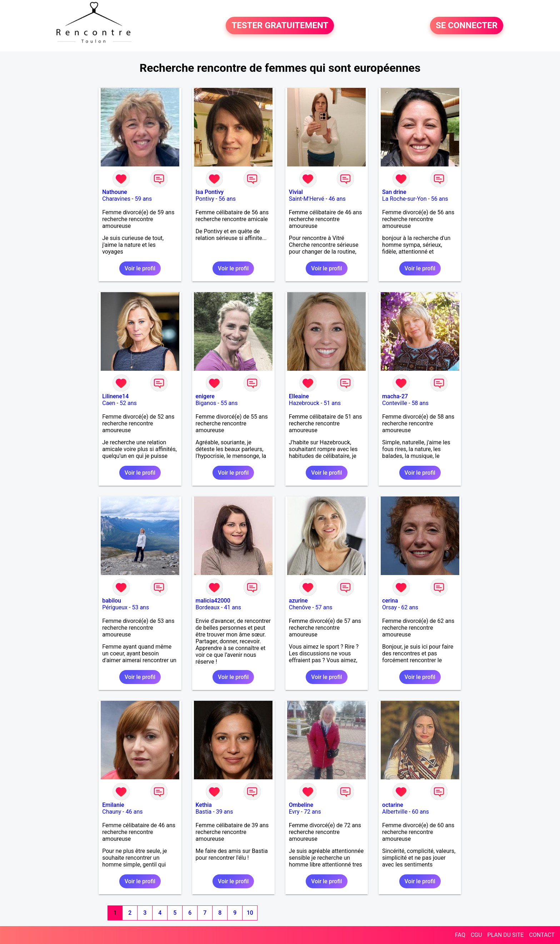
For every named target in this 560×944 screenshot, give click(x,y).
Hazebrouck (304, 403)
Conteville (395, 403)
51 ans (332, 403)
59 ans (143, 199)
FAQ (460, 935)
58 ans (420, 403)
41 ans (232, 607)
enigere (205, 396)
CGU (476, 935)
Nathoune (115, 192)
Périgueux (115, 607)
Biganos (206, 403)
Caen (109, 403)
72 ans (312, 812)
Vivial (296, 192)
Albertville (395, 812)
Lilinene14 (115, 396)
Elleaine (299, 396)
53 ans (140, 607)
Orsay (389, 607)
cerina (390, 601)
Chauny (112, 812)
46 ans (337, 199)
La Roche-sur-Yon (404, 199)
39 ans (225, 812)
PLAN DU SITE (506, 935)
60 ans (420, 812)
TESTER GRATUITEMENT (280, 26)
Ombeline (301, 805)
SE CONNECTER (467, 26)
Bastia (204, 812)
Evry (294, 812)
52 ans (128, 403)
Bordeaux (208, 607)
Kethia (204, 805)
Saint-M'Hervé (307, 199)
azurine (298, 601)
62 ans (410, 607)
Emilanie (113, 805)
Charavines (116, 199)
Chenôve (300, 607)
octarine (393, 805)
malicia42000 (213, 601)
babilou (112, 601)
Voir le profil (140, 268)
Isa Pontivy (210, 192)
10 (250, 913)
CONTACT (542, 935)
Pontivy (205, 199)
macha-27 (395, 396)
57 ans (324, 607)
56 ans (227, 199)
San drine (394, 192)
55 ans (229, 403)
